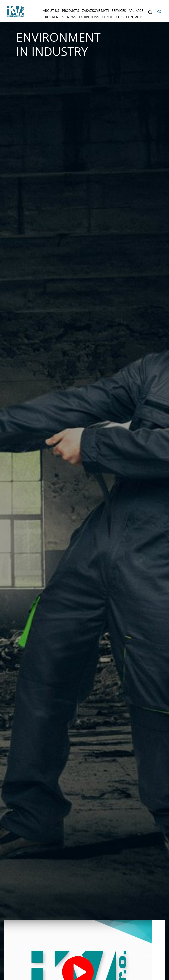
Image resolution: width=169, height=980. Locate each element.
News (72, 17)
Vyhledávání (150, 12)
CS (159, 12)
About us (51, 11)
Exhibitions (89, 17)
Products (71, 11)
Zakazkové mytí (95, 11)
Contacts (135, 17)
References (55, 17)
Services (119, 11)
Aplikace (136, 11)
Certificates (113, 17)
